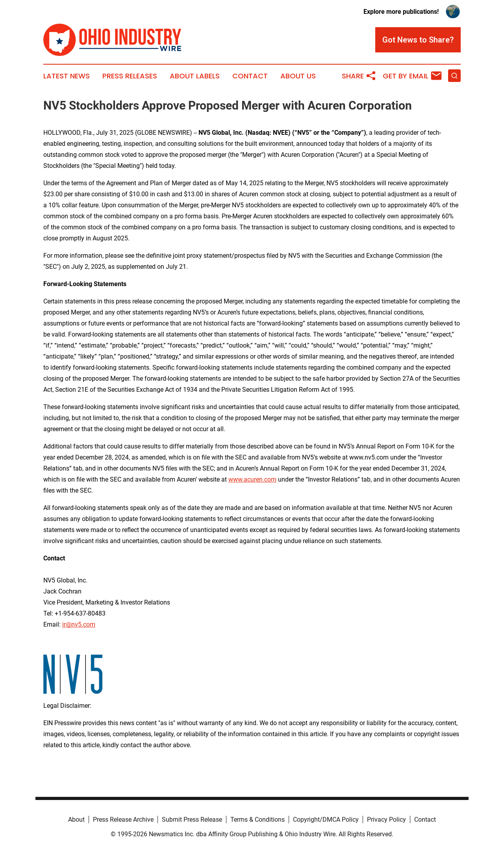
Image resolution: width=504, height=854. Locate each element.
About (76, 820)
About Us (298, 76)
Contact (250, 76)
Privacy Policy (386, 820)
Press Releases (130, 76)
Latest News (67, 76)
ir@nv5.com (79, 624)
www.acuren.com (252, 479)
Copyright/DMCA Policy (326, 820)
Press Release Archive (123, 820)
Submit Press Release (192, 820)
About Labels (195, 76)
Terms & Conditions (258, 820)
